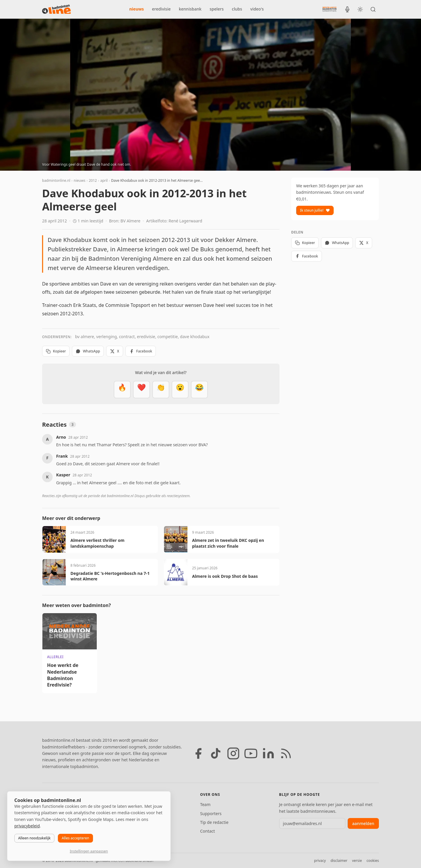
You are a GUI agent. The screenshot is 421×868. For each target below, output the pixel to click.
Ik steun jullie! (315, 210)
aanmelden (363, 823)
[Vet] (122, 390)
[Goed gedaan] (161, 390)
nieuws (137, 9)
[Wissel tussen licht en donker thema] (360, 9)
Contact (207, 831)
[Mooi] (142, 390)
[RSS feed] (286, 753)
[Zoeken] (373, 9)
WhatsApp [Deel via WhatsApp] (88, 351)
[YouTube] (251, 753)
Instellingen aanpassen (89, 851)
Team (205, 804)
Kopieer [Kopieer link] (56, 351)
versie (357, 861)
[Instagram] (233, 753)
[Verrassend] (180, 390)
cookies (373, 861)
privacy (320, 861)
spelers (217, 9)
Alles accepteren (75, 838)
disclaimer (339, 861)
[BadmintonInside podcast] (347, 9)
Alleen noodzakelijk (34, 838)
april (104, 180)
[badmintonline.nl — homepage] (56, 9)
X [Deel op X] (114, 351)
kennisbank (190, 9)
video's (257, 9)
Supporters (211, 813)
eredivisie (161, 9)
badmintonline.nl (56, 180)
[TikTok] (216, 753)
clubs (237, 9)
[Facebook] (198, 753)
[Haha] (199, 390)
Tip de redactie (214, 822)
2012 (93, 180)
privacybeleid (27, 826)
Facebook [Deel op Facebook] (141, 351)
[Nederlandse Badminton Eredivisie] (329, 9)
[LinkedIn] (268, 753)
